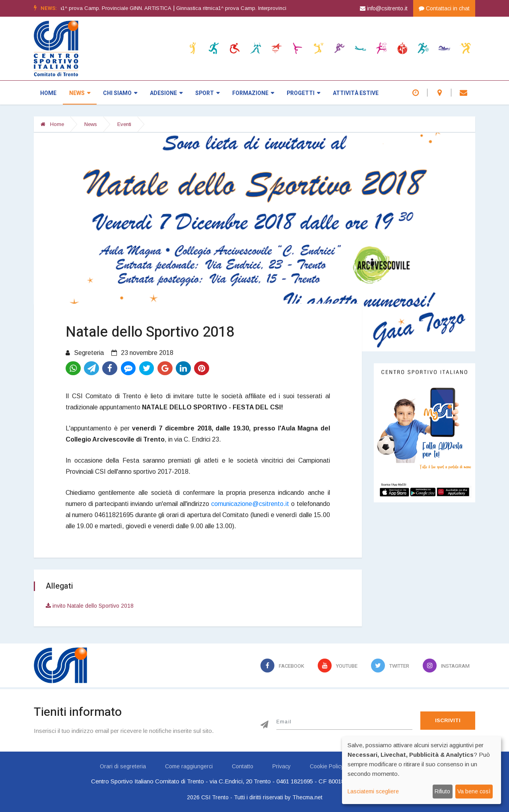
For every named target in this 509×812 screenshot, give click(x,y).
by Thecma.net (304, 797)
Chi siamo (120, 93)
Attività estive (356, 93)
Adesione (166, 93)
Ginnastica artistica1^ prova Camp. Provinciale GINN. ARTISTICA (108, 8)
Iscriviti (448, 720)
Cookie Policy (327, 766)
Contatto (243, 766)
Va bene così (474, 791)
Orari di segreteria (123, 766)
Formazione (253, 93)
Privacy (282, 766)
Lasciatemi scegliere (373, 791)
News (80, 93)
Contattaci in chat (444, 8)
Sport (207, 93)
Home (48, 93)
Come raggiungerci (189, 766)
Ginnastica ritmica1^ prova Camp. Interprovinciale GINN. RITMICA (267, 8)
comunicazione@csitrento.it (250, 504)
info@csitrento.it (384, 8)
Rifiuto (442, 791)
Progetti (303, 93)
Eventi (124, 124)
